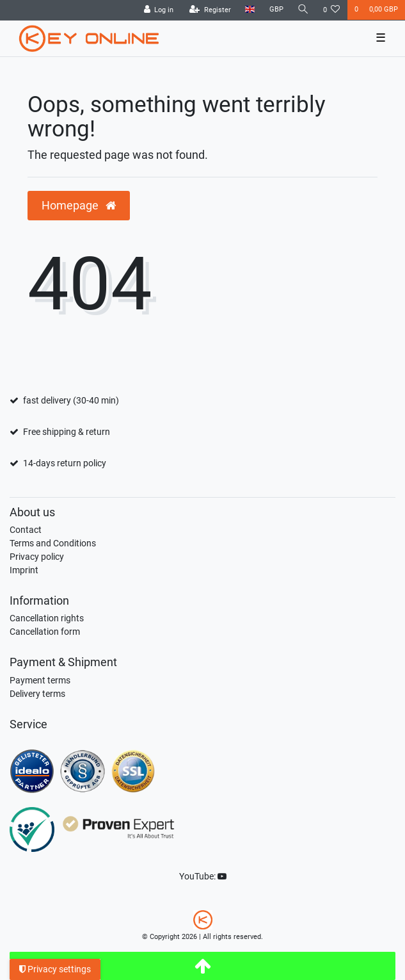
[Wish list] (332, 10)
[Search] (303, 10)
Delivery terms (37, 694)
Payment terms (40, 680)
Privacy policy (37, 557)
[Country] (250, 10)
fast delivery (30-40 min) (71, 400)
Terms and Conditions (53, 543)
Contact (26, 530)
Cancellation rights (47, 618)
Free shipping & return (67, 432)
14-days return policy (65, 463)
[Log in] (158, 10)
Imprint (24, 570)
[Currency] (276, 10)
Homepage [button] (79, 206)
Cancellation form (45, 632)
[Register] (210, 10)
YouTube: (203, 876)
